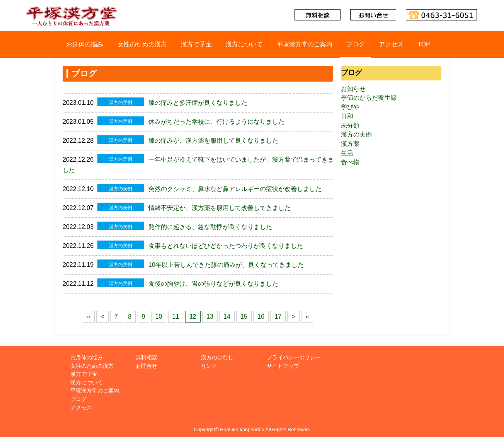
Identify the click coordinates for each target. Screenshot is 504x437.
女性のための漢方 (142, 44)
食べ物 (350, 163)
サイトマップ (283, 362)
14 (227, 313)
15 (244, 313)
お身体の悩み (84, 44)
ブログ (356, 44)
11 (176, 313)
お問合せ (146, 362)
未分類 (350, 126)
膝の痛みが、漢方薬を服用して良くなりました (213, 140)
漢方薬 (350, 144)
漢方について (244, 44)
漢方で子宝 (196, 44)
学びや (350, 107)
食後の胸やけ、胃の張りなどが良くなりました (213, 281)
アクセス (392, 44)
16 (261, 313)
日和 (347, 117)
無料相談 (146, 354)
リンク (209, 362)
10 (158, 313)
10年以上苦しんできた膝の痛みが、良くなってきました (226, 262)
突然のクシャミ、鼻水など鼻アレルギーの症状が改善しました (235, 188)
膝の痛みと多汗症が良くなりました (198, 103)
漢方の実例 (356, 135)
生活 (347, 154)
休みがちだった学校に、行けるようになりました (216, 121)
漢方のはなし (217, 354)
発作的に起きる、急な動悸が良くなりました (210, 225)
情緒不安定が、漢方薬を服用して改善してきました (220, 206)
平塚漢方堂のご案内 (305, 44)
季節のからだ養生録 (369, 98)
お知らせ (353, 89)
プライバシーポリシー (294, 354)
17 (278, 313)
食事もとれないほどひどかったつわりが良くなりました (226, 243)
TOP (424, 44)
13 (210, 313)
